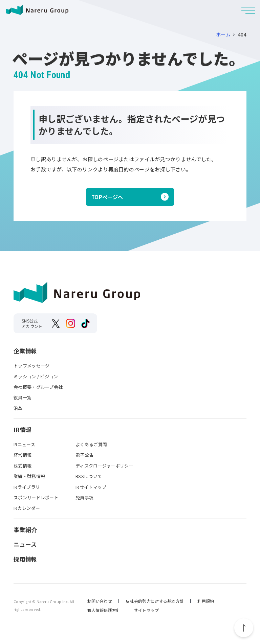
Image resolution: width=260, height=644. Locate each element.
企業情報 (25, 351)
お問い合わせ (100, 601)
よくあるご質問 (91, 444)
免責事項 (84, 497)
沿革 (18, 408)
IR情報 (23, 430)
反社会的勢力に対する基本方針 (155, 601)
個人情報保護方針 (104, 610)
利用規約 (206, 601)
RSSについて (89, 476)
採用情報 (25, 559)
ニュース (25, 544)
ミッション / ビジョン (36, 376)
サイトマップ (147, 610)
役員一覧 (23, 397)
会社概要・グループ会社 (38, 387)
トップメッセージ (31, 366)
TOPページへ (107, 197)
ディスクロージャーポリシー (104, 466)
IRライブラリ (27, 487)
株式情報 (23, 466)
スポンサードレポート (36, 497)
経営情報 (23, 455)
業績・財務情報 (29, 476)
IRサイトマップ (91, 487)
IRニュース (24, 444)
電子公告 (84, 455)
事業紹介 (25, 530)
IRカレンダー (27, 508)
